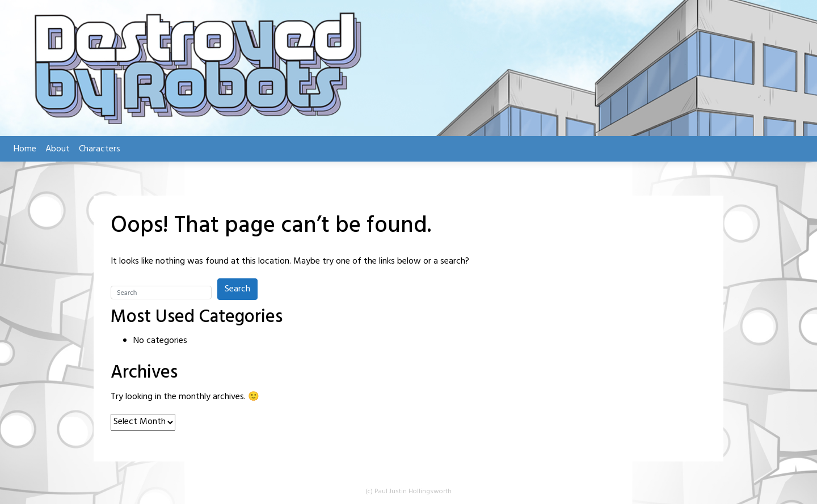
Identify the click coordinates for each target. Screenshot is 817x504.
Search (237, 289)
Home (25, 149)
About (58, 149)
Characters (100, 149)
